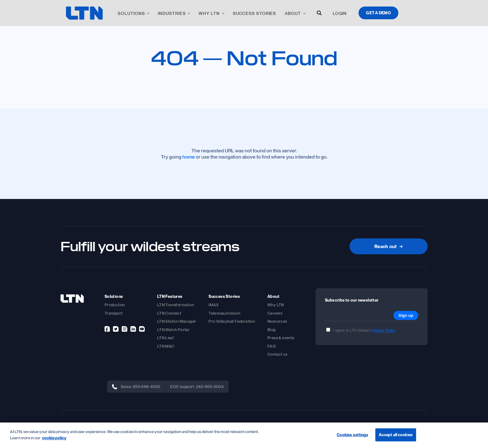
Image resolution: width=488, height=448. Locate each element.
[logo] (84, 13)
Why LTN (276, 305)
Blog (272, 330)
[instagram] (124, 329)
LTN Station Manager (177, 321)
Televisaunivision (224, 313)
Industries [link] (172, 13)
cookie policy (54, 438)
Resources (277, 321)
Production (115, 305)
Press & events (281, 338)
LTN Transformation (176, 305)
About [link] (293, 13)
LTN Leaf (165, 338)
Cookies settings (352, 436)
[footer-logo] (72, 299)
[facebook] (107, 329)
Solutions (131, 13)
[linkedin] (133, 329)
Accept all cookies (396, 436)
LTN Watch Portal (173, 330)
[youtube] (142, 329)
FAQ (272, 346)
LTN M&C (166, 346)
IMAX (214, 305)
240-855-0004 (210, 386)
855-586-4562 (147, 386)
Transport (114, 313)
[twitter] (116, 329)
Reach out (389, 246)
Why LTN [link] (209, 13)
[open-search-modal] (319, 13)
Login (340, 13)
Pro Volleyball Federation (232, 321)
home (189, 157)
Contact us (277, 354)
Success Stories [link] (255, 13)
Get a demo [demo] (378, 13)
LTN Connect (169, 313)
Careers (275, 313)
